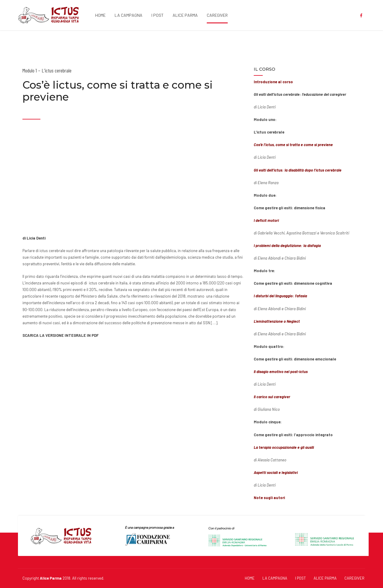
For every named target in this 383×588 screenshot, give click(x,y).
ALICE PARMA (185, 15)
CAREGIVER (217, 15)
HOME (100, 15)
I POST (158, 15)
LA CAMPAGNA (129, 15)
